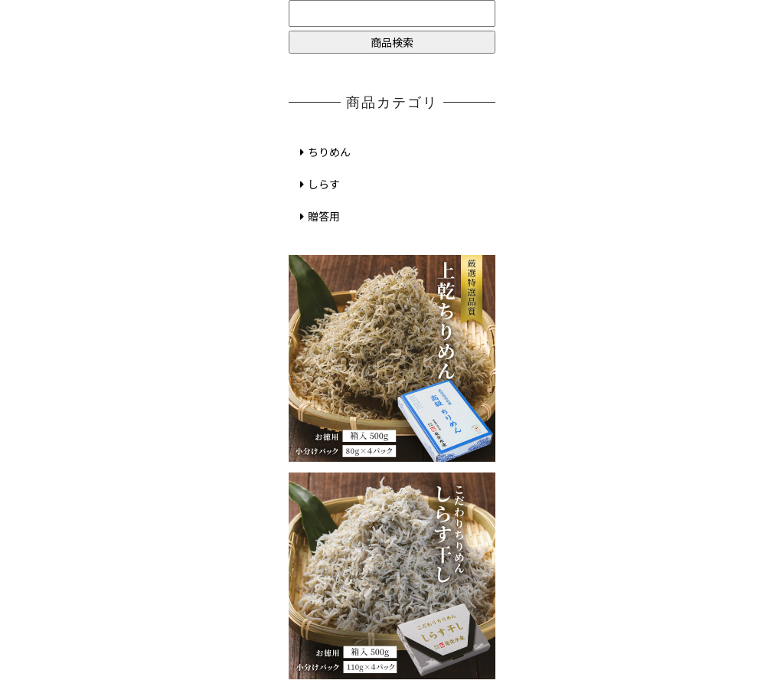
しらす (318, 184)
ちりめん (323, 152)
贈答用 (318, 216)
